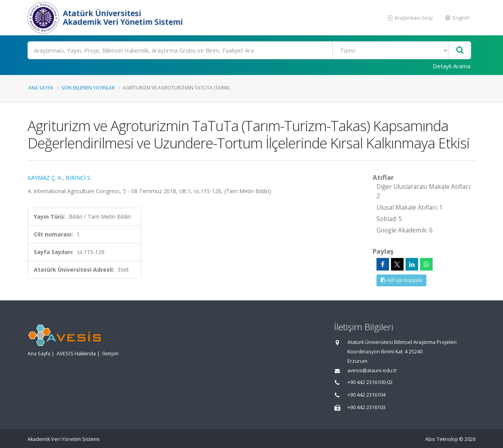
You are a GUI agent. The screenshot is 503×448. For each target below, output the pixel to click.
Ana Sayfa (41, 88)
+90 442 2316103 (366, 407)
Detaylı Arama (452, 66)
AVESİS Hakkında (76, 354)
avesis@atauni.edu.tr (372, 370)
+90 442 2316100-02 (370, 382)
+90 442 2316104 (366, 395)
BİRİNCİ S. (79, 178)
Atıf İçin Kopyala (401, 280)
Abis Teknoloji (442, 439)
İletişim (110, 354)
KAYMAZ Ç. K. (45, 178)
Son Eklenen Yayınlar (88, 88)
